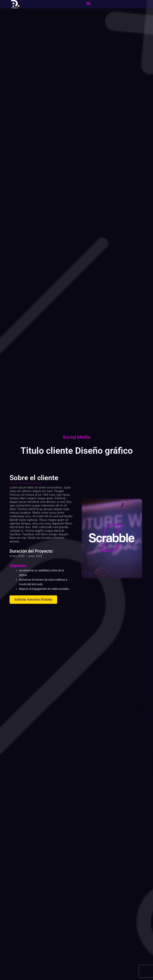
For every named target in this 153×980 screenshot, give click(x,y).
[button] (89, 3)
